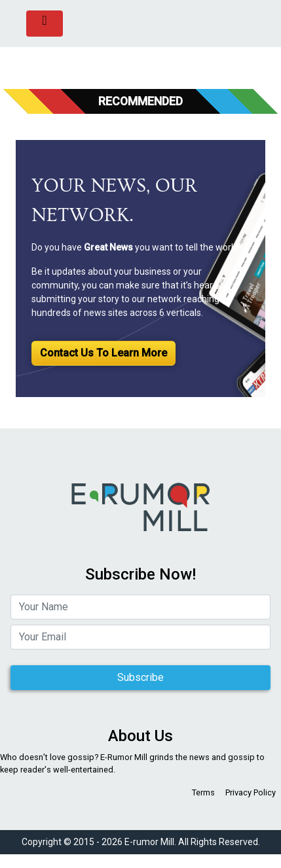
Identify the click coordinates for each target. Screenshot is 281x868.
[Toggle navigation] (45, 24)
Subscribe (140, 677)
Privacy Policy (251, 792)
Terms (203, 792)
